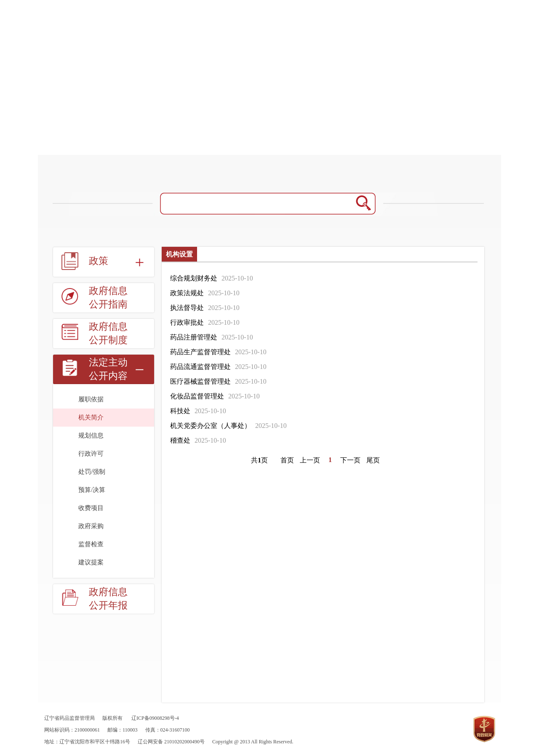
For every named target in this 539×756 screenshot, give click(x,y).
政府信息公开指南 (108, 298)
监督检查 (91, 544)
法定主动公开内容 (108, 369)
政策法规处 (187, 293)
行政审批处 (187, 322)
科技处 (180, 411)
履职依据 (91, 399)
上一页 (310, 460)
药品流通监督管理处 (200, 367)
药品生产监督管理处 (200, 352)
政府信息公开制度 (108, 333)
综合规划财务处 (194, 278)
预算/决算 (92, 490)
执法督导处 (187, 308)
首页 (287, 460)
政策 (99, 261)
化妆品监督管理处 (197, 396)
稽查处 (180, 440)
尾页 (373, 460)
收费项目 (91, 508)
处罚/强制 (92, 472)
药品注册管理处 (194, 337)
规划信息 (91, 435)
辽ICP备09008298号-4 (155, 718)
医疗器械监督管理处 (200, 381)
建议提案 (91, 562)
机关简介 (91, 417)
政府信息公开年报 (108, 599)
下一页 (350, 460)
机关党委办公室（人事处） (211, 426)
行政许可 (91, 454)
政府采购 (91, 526)
